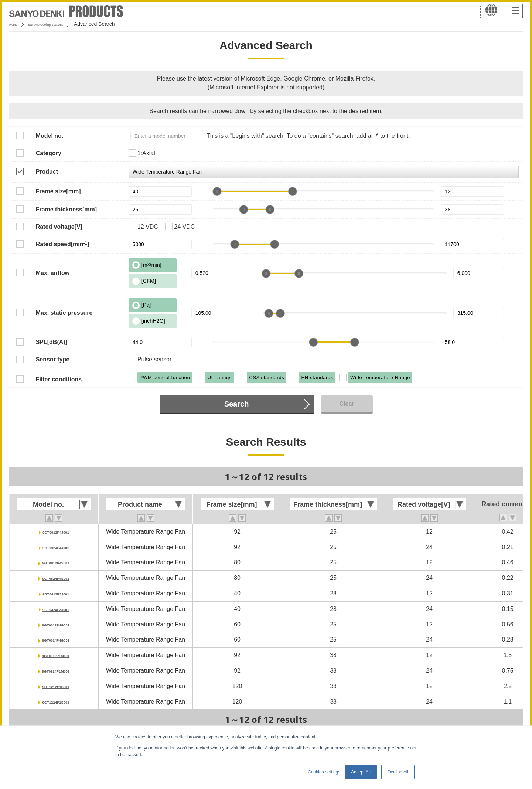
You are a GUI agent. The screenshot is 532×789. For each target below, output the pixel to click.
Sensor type (53, 359)
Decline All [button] (398, 772)
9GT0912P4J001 (56, 532)
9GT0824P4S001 (56, 578)
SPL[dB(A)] (52, 342)
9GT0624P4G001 (56, 640)
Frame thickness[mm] (66, 209)
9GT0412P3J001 (56, 593)
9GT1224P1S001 (56, 702)
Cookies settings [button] (324, 772)
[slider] (217, 191)
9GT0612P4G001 (56, 624)
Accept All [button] (361, 772)
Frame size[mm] (58, 191)
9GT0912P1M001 (56, 655)
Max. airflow (53, 273)
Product (47, 172)
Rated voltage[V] (59, 227)
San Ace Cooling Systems (63, 24)
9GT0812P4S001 (56, 562)
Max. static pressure (64, 313)
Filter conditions (59, 379)
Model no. (50, 136)
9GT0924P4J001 (56, 547)
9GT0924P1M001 (56, 671)
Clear (347, 404)
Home (16, 24)
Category (49, 153)
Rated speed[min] (63, 244)
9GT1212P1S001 (56, 686)
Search (237, 404)
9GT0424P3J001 (56, 609)
